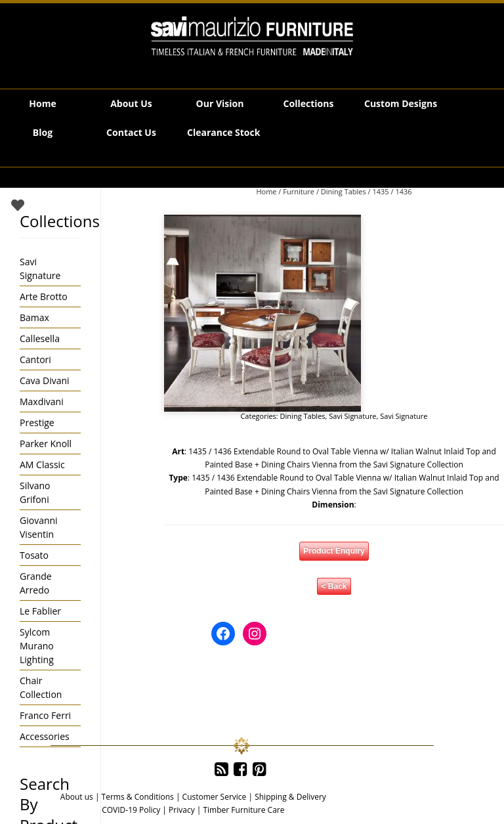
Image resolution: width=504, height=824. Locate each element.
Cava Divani (45, 380)
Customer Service (215, 797)
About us (77, 797)
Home (42, 103)
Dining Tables (344, 191)
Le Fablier (40, 611)
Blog (43, 132)
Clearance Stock (223, 132)
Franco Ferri (45, 715)
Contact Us (131, 132)
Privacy (182, 810)
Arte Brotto (44, 296)
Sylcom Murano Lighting (37, 646)
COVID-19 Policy (131, 810)
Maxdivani (42, 401)
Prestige (37, 423)
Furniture (299, 191)
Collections (309, 103)
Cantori (35, 359)
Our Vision (220, 103)
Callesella (40, 338)
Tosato (34, 555)
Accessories (45, 736)
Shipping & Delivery (290, 797)
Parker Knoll (46, 444)
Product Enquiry (334, 551)
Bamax (34, 317)
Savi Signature (352, 416)
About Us (131, 103)
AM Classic (42, 465)
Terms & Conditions (138, 797)
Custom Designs (401, 103)
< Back (334, 586)
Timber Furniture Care (243, 810)
